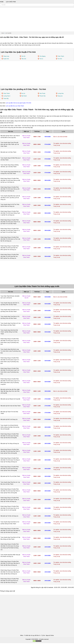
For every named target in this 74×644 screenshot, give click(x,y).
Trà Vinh (60, 59)
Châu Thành (61, 56)
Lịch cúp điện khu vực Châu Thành (15, 106)
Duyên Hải (6, 59)
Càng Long (6, 56)
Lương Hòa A (7, 96)
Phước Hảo (42, 96)
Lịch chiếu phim (11, 2)
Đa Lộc (23, 93)
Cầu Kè (23, 56)
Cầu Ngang (42, 56)
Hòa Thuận (42, 93)
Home (3, 33)
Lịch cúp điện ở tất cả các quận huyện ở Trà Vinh (19, 103)
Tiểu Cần (24, 59)
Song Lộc (60, 96)
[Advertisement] (37, 20)
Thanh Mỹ (6, 99)
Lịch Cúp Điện (8, 33)
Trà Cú (41, 59)
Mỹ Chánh (24, 96)
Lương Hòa (61, 93)
